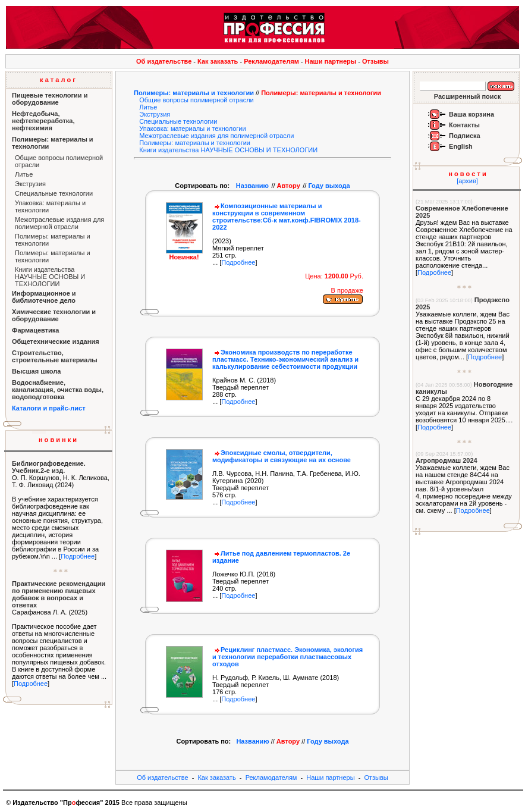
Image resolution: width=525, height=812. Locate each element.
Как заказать (218, 61)
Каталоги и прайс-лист (49, 408)
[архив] (467, 181)
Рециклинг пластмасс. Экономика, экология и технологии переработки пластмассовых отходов (287, 657)
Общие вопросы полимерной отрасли (197, 100)
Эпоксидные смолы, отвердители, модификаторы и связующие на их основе (282, 456)
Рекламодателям (271, 61)
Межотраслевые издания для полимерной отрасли (59, 223)
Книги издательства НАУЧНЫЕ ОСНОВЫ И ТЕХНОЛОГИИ (50, 277)
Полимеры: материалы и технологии (194, 93)
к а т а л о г (58, 80)
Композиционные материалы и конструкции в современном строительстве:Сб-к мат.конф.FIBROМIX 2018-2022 (287, 217)
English (461, 146)
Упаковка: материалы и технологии (192, 128)
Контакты (464, 125)
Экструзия (30, 184)
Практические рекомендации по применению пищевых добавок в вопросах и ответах (59, 594)
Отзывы (375, 61)
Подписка (465, 136)
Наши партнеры (331, 61)
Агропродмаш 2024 (447, 460)
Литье (24, 174)
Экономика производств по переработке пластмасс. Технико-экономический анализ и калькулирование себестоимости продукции (285, 359)
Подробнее (78, 556)
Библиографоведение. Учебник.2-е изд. (49, 467)
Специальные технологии (54, 193)
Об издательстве (164, 61)
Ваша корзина (471, 114)
